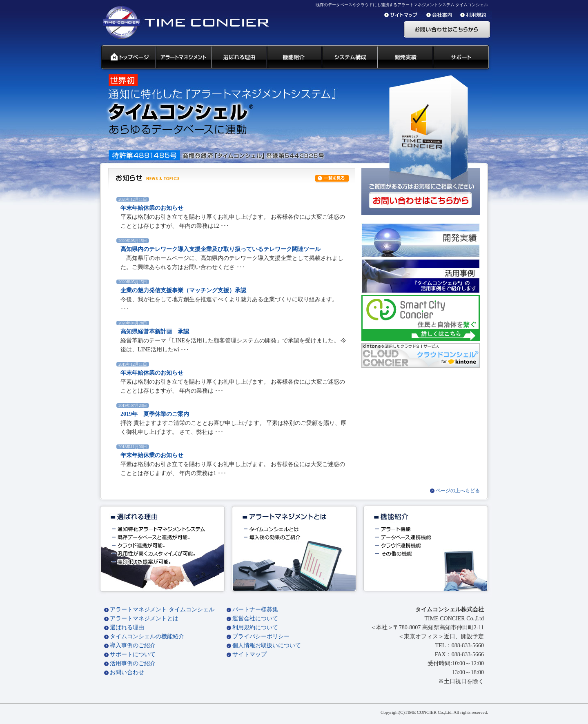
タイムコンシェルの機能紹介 (147, 636)
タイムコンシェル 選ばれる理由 (238, 58)
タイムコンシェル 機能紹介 (294, 58)
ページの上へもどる (458, 491)
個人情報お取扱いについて (267, 645)
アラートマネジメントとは (144, 619)
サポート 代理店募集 (463, 58)
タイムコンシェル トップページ (125, 58)
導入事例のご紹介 (133, 645)
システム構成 (349, 58)
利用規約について (255, 627)
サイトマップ (249, 654)
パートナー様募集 (255, 610)
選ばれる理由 (127, 627)
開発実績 (405, 58)
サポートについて (133, 654)
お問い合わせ (127, 672)
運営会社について (255, 619)
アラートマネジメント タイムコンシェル (162, 610)
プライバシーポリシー (261, 636)
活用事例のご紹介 (133, 663)
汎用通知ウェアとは (183, 58)
